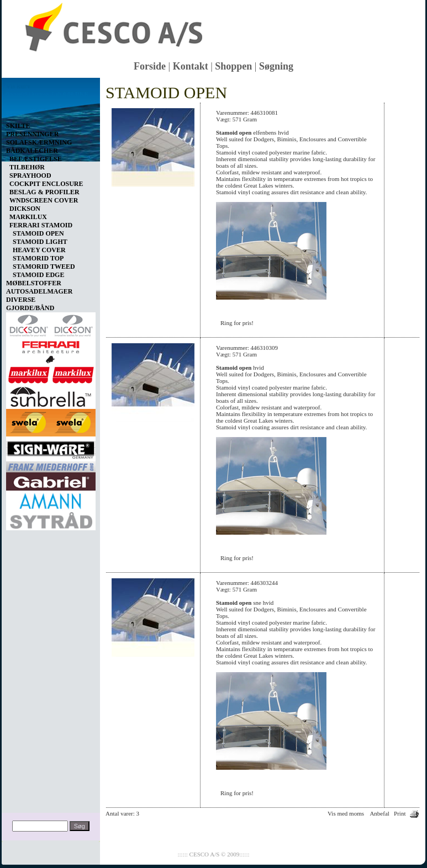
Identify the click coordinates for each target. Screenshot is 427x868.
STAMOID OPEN (38, 233)
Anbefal (379, 813)
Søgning (276, 66)
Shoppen (233, 66)
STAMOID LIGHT (40, 242)
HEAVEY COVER (39, 250)
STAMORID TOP (38, 258)
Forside (150, 66)
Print (400, 813)
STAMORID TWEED (44, 267)
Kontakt (191, 66)
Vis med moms (346, 813)
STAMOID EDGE (38, 275)
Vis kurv (18, 86)
